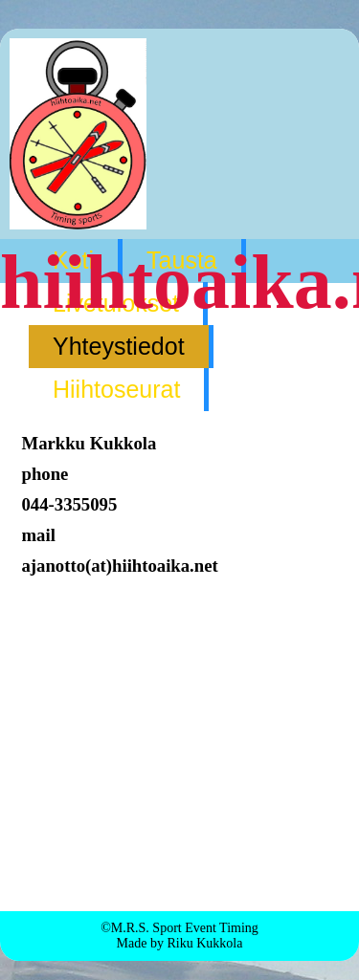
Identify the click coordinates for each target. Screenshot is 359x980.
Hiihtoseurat (116, 389)
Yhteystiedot (119, 346)
